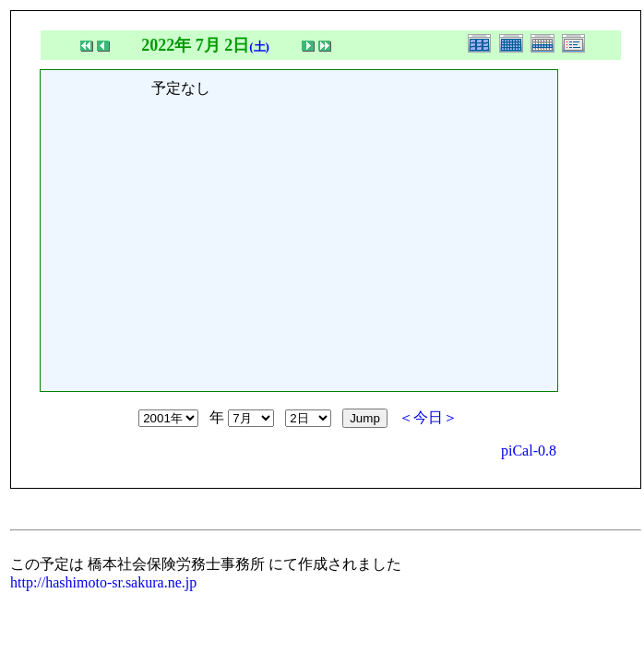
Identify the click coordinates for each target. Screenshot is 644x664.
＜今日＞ (428, 417)
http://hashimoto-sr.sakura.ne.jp (103, 582)
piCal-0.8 (529, 451)
